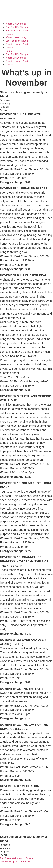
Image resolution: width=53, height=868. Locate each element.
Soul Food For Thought (17, 27)
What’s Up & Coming (16, 24)
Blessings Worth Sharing (18, 31)
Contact (10, 34)
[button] (26, 100)
